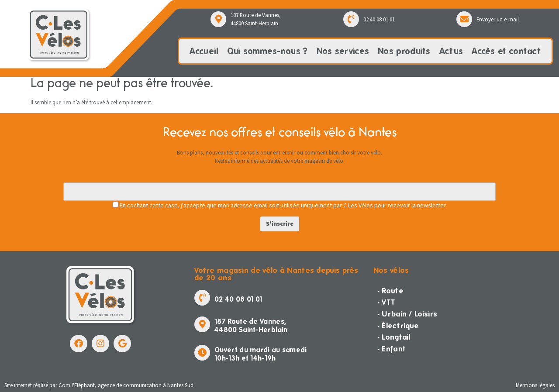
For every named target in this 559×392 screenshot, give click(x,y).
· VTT (387, 302)
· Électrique (399, 325)
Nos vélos (391, 270)
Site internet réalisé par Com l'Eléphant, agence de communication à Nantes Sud (99, 385)
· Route (391, 291)
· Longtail (394, 337)
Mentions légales (535, 385)
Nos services (343, 51)
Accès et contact (506, 51)
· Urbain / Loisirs (407, 314)
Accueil (204, 51)
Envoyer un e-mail (498, 19)
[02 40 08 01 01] (351, 19)
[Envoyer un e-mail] (464, 19)
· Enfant (392, 349)
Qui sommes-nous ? (267, 51)
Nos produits (404, 51)
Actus (451, 51)
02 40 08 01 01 (379, 19)
